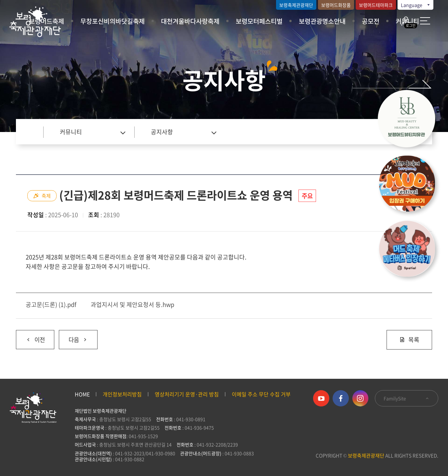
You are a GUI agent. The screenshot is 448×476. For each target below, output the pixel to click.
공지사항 (162, 132)
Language (416, 5)
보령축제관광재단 (296, 5)
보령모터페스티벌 (259, 21)
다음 (74, 337)
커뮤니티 (71, 132)
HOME (82, 394)
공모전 (371, 21)
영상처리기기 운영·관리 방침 (187, 394)
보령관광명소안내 (322, 21)
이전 (31, 337)
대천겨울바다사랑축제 (190, 21)
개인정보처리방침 (122, 394)
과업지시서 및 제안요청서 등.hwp (132, 304)
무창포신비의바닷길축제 (112, 21)
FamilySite (407, 398)
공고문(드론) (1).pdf (51, 304)
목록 (409, 340)
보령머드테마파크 (376, 5)
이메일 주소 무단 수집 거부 (261, 394)
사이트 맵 (425, 21)
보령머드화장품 (336, 5)
